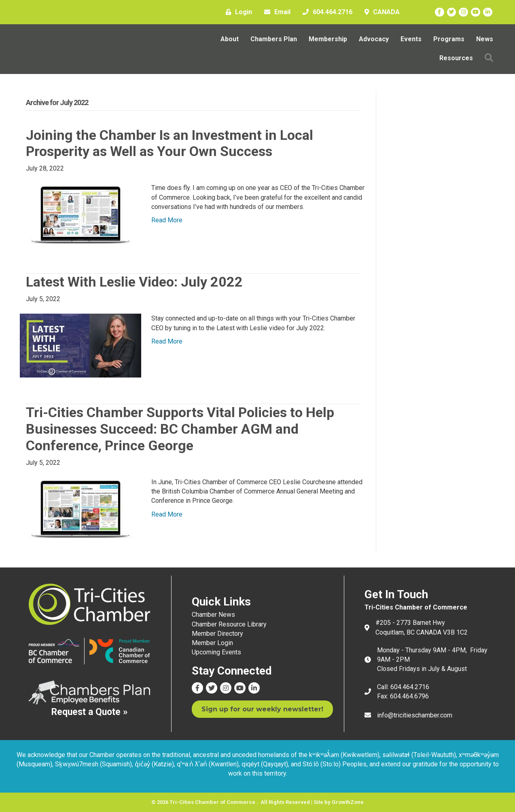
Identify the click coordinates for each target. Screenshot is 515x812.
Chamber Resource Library (229, 624)
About (230, 39)
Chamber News (213, 615)
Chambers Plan (274, 39)
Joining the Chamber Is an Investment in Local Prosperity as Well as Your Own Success (170, 143)
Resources (456, 58)
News (485, 39)
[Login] (237, 12)
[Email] (275, 12)
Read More (167, 220)
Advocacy (374, 39)
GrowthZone (348, 802)
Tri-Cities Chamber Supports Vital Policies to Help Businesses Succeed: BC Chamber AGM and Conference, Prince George (180, 429)
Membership (328, 39)
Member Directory (217, 634)
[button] (489, 58)
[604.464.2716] (325, 12)
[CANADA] (380, 12)
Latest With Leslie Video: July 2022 (134, 282)
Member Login (212, 643)
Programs (449, 39)
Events (411, 39)
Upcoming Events (216, 652)
